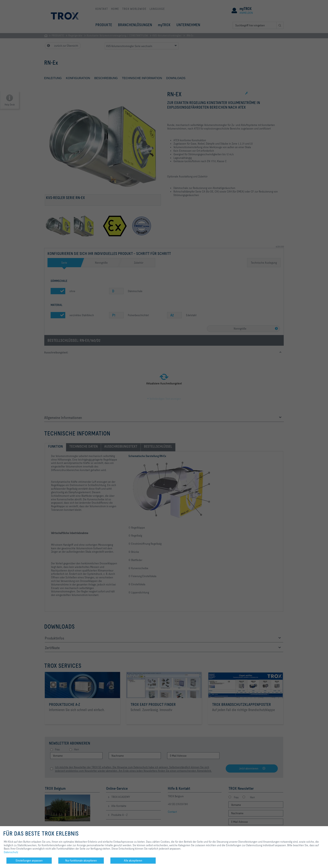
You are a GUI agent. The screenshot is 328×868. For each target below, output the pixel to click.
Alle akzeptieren (133, 860)
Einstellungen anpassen (29, 860)
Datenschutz (11, 852)
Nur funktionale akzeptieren (81, 860)
